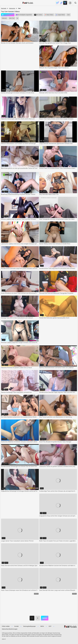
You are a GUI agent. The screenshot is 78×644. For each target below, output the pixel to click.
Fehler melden (6, 626)
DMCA (42, 626)
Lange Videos (61, 15)
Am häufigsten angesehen (25, 15)
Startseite (4, 8)
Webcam (4, 18)
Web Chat (12, 18)
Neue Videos (50, 15)
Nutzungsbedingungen (29, 626)
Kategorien (12, 8)
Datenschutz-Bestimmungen (10, 629)
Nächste (45, 618)
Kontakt (17, 626)
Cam (68, 15)
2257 (50, 626)
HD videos (39, 15)
